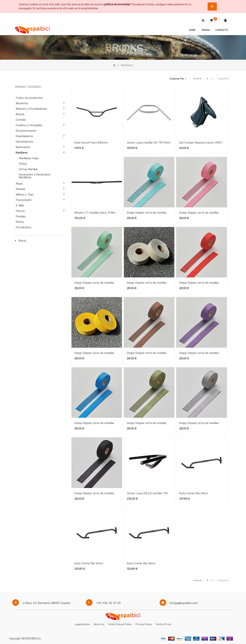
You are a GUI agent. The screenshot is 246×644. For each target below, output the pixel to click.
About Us (99, 624)
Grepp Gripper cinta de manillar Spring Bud (94, 283)
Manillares (22, 153)
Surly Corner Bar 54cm (194, 493)
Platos (20, 222)
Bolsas (20, 114)
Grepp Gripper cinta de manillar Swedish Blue (94, 423)
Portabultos (24, 227)
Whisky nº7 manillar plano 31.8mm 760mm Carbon (96, 213)
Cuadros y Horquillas (29, 125)
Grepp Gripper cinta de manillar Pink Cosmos (199, 213)
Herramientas (24, 142)
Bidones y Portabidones (31, 109)
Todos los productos (29, 98)
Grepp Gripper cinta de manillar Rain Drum (147, 353)
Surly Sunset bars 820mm (91, 143)
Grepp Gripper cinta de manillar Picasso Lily (199, 353)
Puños (23, 164)
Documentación (26, 131)
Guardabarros (24, 136)
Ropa (19, 184)
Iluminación (23, 147)
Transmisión (24, 200)
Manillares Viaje (29, 158)
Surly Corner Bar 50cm (89, 563)
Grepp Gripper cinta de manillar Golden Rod (94, 353)
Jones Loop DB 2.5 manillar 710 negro (147, 494)
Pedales (21, 216)
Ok (212, 7)
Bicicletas (22, 103)
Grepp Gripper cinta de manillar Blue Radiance (147, 213)
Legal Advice (82, 624)
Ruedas (21, 189)
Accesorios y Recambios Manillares (35, 176)
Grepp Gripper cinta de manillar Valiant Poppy (199, 283)
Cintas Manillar (28, 169)
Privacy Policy (144, 624)
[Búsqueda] (162, 77)
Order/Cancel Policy (120, 624)
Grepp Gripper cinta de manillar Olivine (147, 423)
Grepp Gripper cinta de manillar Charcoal (94, 494)
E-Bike (20, 205)
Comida (21, 120)
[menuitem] (192, 30)
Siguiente (223, 79)
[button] (178, 79)
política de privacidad (117, 4)
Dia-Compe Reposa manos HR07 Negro (201, 143)
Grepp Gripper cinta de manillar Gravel (147, 283)
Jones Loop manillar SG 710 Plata (148, 143)
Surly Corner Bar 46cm (141, 563)
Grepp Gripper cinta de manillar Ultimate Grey (199, 423)
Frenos (20, 211)
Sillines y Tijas (25, 195)
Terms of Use (163, 624)
